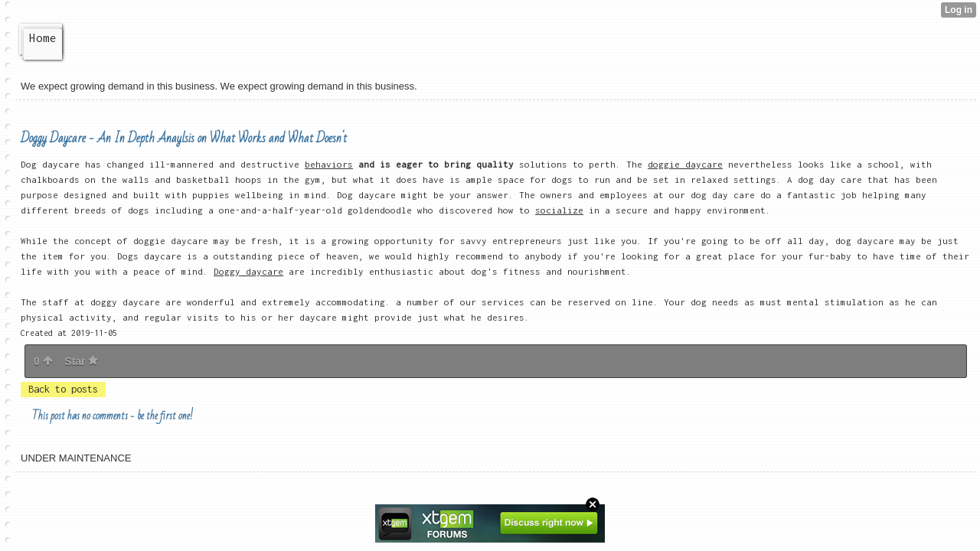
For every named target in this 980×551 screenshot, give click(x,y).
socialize (559, 210)
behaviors (329, 164)
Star (81, 361)
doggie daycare (685, 164)
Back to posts (63, 389)
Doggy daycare (248, 271)
